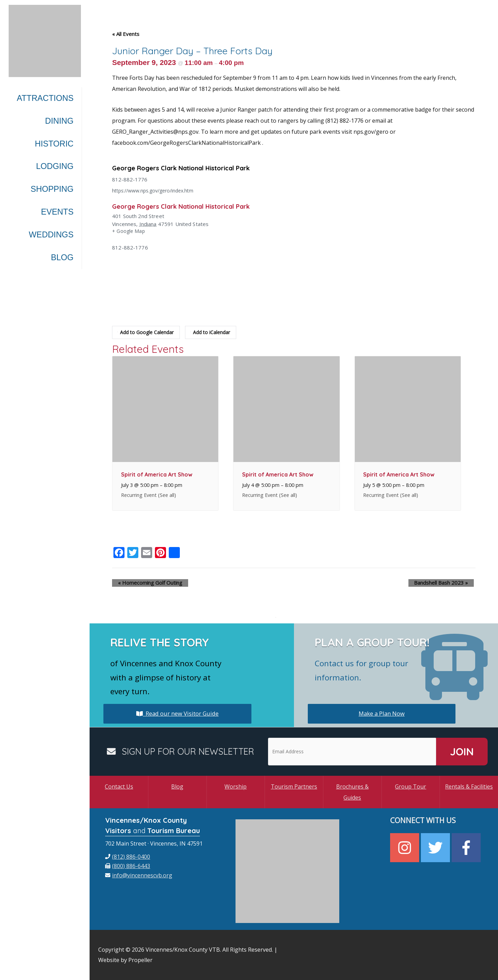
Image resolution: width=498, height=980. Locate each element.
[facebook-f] (467, 848)
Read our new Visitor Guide (177, 714)
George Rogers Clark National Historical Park (189, 168)
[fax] (128, 866)
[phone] (128, 857)
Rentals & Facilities (469, 786)
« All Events (126, 34)
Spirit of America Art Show (157, 474)
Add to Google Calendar (147, 332)
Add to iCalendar (214, 332)
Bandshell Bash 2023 (447, 583)
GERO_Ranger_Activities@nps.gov (155, 132)
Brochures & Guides (352, 792)
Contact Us (119, 786)
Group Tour (411, 786)
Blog (177, 786)
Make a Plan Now (382, 714)
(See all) (167, 495)
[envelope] (139, 875)
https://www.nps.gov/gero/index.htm (156, 190)
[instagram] (405, 848)
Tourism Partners (294, 786)
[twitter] (436, 848)
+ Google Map (129, 232)
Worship (236, 786)
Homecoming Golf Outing (144, 583)
